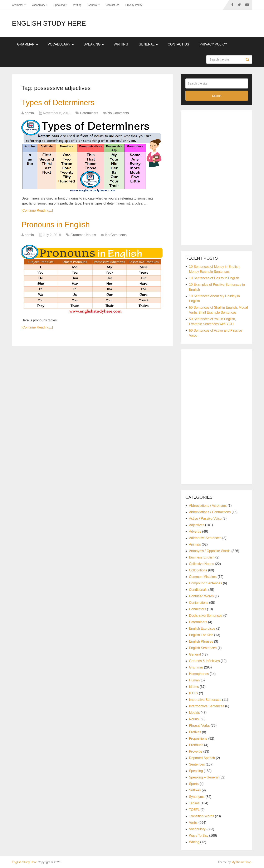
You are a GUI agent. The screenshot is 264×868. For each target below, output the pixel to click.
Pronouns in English (57, 225)
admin (29, 113)
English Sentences (203, 648)
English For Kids (201, 635)
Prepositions (198, 738)
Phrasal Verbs (199, 726)
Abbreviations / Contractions (210, 512)
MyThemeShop (241, 862)
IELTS (193, 693)
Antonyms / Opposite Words (210, 551)
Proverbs (196, 751)
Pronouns (196, 745)
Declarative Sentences (206, 616)
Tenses (194, 803)
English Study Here (49, 23)
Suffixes (195, 790)
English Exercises (202, 629)
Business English (202, 557)
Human (194, 680)
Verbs (193, 823)
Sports (194, 784)
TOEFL (194, 810)
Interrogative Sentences (207, 706)
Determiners (89, 113)
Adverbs (195, 531)
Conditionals (198, 590)
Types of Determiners (59, 103)
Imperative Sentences (205, 700)
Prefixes (195, 732)
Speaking (59, 5)
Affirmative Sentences (205, 538)
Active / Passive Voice (205, 519)
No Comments (118, 113)
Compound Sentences (205, 583)
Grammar (18, 5)
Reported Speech (202, 758)
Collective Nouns (201, 564)
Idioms (194, 687)
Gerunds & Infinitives (204, 661)
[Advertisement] (217, 177)
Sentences (197, 764)
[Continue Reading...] (37, 211)
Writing (77, 5)
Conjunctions (199, 603)
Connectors (197, 609)
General (93, 5)
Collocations (198, 570)
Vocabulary (38, 5)
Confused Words (201, 596)
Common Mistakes (203, 577)
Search (248, 59)
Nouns (91, 236)
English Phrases (201, 641)
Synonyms (197, 797)
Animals (195, 544)
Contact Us (112, 5)
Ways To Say (199, 836)
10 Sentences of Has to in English (214, 278)
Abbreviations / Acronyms (208, 506)
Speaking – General (204, 777)
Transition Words (201, 816)
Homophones (199, 674)
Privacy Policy (134, 5)
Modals (194, 713)
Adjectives (197, 525)
